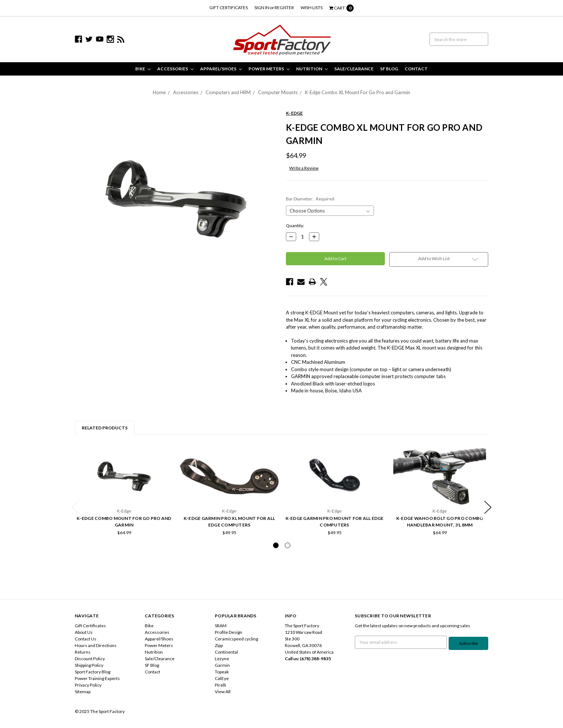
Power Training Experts (97, 678)
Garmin (222, 665)
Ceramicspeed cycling (236, 639)
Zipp (219, 645)
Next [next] (488, 507)
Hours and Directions (96, 645)
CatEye (222, 678)
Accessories (175, 69)
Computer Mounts (278, 92)
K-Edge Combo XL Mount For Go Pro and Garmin (358, 92)
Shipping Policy (89, 665)
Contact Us (86, 639)
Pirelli (220, 685)
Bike (143, 69)
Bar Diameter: (310, 199)
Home (159, 92)
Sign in (262, 8)
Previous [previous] (75, 507)
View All (223, 692)
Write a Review (304, 168)
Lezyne (222, 659)
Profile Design (229, 632)
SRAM (221, 626)
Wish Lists (312, 8)
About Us (84, 632)
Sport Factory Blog (93, 672)
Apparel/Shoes (221, 69)
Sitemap (83, 692)
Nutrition (312, 69)
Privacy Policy (88, 685)
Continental (226, 652)
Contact (416, 69)
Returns (83, 652)
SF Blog (389, 69)
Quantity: (295, 226)
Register (284, 8)
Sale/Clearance (354, 69)
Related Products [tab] (105, 428)
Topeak (222, 672)
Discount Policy (90, 659)
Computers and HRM (228, 92)
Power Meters (269, 69)
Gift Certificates (229, 8)
